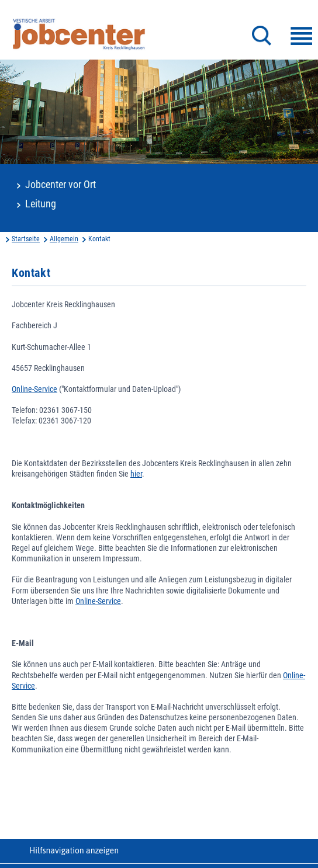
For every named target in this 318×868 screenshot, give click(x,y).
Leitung (41, 204)
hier (136, 474)
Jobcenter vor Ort (61, 185)
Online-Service (34, 389)
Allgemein (64, 239)
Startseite (26, 239)
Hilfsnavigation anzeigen (74, 850)
